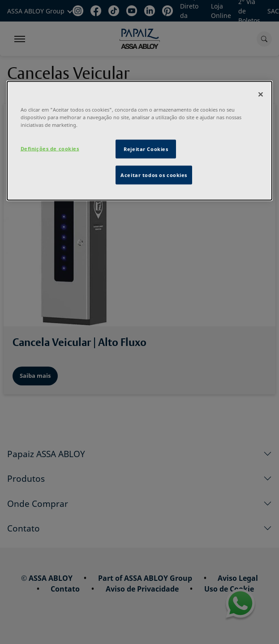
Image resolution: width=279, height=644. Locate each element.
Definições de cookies (50, 148)
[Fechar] (261, 94)
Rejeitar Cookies (146, 149)
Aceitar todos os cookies (154, 175)
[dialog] (140, 140)
